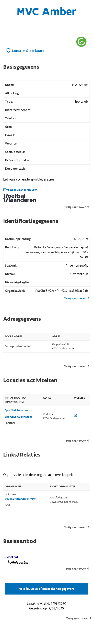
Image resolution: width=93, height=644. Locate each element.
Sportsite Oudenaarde (19, 417)
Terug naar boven (77, 207)
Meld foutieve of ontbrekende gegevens (46, 589)
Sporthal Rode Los (16, 410)
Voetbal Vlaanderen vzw (20, 190)
